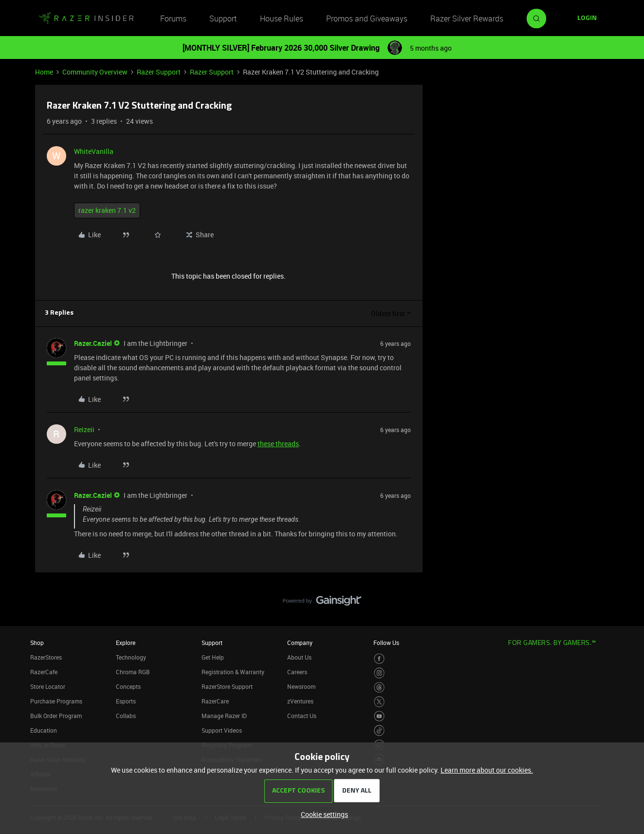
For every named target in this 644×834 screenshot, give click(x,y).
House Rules (282, 19)
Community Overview (95, 72)
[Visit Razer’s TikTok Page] (379, 730)
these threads (278, 444)
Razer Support (159, 72)
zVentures (300, 701)
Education (44, 730)
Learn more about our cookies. (487, 770)
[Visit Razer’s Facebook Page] (379, 659)
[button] (587, 19)
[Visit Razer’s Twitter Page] (379, 702)
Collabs (126, 716)
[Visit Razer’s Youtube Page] (379, 716)
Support (223, 19)
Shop (37, 643)
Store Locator (48, 686)
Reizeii (84, 429)
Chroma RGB (133, 672)
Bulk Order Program (56, 716)
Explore (126, 643)
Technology (131, 657)
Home (44, 72)
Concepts (128, 686)
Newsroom (301, 686)
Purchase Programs (56, 701)
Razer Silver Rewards (467, 19)
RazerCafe (44, 672)
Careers (297, 672)
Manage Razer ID (224, 716)
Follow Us (386, 643)
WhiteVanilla (94, 151)
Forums (173, 19)
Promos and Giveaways (367, 19)
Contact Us (302, 716)
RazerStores (46, 657)
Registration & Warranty (233, 672)
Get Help (213, 657)
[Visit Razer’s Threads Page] (379, 688)
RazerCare (215, 701)
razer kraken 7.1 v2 (107, 210)
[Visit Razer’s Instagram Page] (379, 673)
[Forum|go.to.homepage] (86, 19)
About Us (299, 657)
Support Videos (222, 730)
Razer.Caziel (93, 343)
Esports (126, 701)
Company (300, 643)
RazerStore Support (227, 686)
